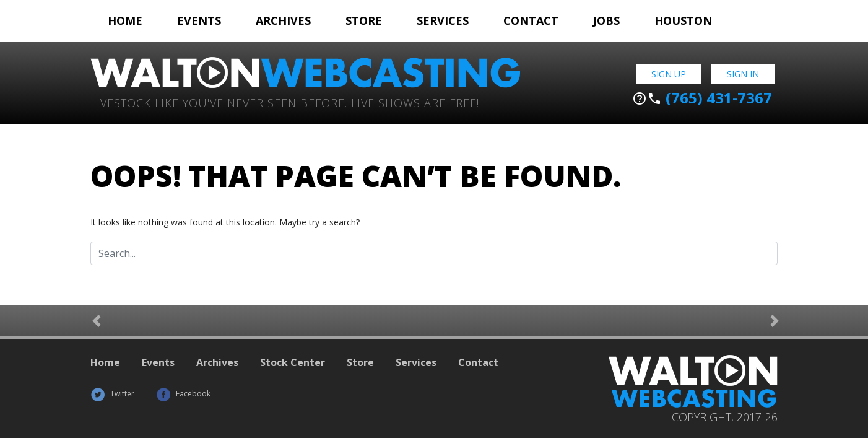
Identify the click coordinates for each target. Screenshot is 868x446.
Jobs (606, 20)
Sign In (743, 74)
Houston (683, 20)
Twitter (112, 394)
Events (199, 20)
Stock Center (293, 362)
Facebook (183, 394)
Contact (531, 20)
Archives (283, 20)
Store (364, 20)
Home (125, 20)
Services (443, 20)
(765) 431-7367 (702, 98)
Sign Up (669, 74)
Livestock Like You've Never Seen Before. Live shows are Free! (285, 102)
